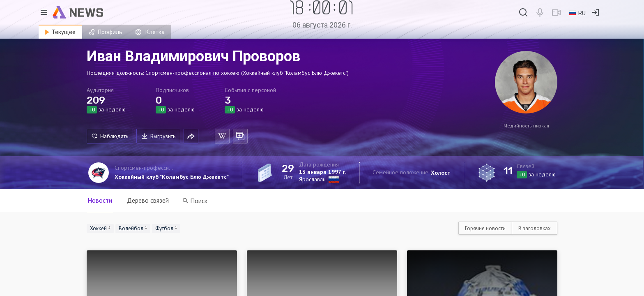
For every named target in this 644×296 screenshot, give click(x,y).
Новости (100, 200)
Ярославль (312, 179)
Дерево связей (148, 200)
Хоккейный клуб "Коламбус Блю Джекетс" (172, 177)
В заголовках (535, 228)
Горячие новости (485, 228)
